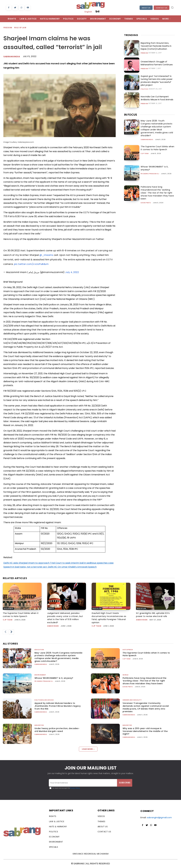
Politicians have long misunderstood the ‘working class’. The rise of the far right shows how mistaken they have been (157, 193)
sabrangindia (147, 140)
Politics (144, 89)
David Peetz (146, 203)
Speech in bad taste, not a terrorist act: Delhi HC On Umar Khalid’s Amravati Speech (50, 567)
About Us (146, 8)
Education (129, 133)
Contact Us (162, 8)
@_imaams (46, 255)
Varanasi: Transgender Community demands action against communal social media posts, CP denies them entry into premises (146, 707)
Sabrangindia (12, 57)
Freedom (8, 28)
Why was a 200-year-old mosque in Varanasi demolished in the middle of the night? (145, 731)
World (127, 199)
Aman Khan (53, 626)
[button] (172, 7)
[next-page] (11, 632)
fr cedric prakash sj (150, 174)
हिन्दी (97, 12)
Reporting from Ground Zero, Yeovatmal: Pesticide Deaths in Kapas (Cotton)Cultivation (156, 46)
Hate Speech (130, 159)
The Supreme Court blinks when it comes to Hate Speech (158, 148)
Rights (51, 608)
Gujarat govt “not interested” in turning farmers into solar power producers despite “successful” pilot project (157, 81)
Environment (130, 179)
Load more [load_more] (88, 749)
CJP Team (145, 154)
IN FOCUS (131, 115)
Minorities (39, 725)
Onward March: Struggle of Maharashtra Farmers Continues (157, 63)
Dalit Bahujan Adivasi (44, 700)
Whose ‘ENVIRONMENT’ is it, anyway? (54, 678)
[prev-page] (5, 632)
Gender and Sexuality (132, 700)
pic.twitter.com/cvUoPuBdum (31, 264)
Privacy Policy (75, 788)
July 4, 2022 (72, 272)
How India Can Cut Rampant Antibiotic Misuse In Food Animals (157, 98)
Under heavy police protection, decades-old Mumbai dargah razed (57, 730)
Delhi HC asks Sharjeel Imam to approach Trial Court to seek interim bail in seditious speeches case (58, 563)
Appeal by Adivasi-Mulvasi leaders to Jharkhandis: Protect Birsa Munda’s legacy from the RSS (58, 706)
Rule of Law (20, 28)
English (88, 12)
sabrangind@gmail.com (159, 817)
